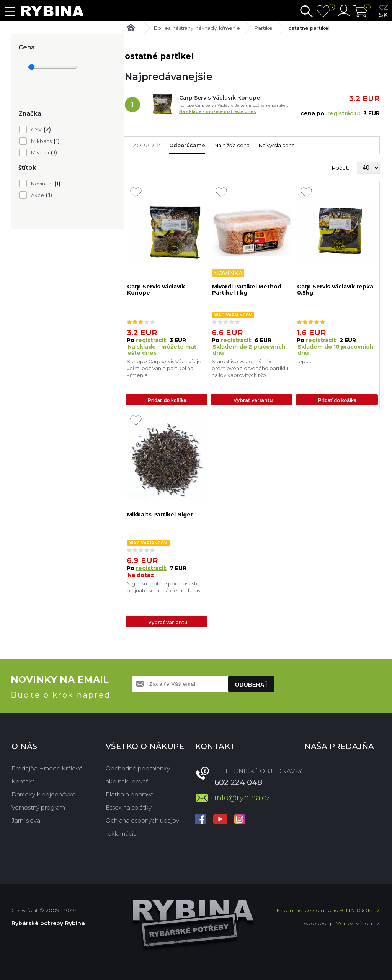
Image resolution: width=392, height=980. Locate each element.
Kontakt (23, 782)
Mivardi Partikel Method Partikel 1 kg (247, 290)
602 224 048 (238, 783)
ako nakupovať (127, 782)
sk (383, 15)
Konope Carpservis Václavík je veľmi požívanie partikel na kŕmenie (164, 368)
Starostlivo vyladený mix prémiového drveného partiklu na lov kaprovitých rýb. (250, 368)
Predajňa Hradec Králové (47, 769)
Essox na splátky (129, 808)
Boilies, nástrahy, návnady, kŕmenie (197, 28)
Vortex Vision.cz (358, 924)
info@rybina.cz (242, 798)
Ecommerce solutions (307, 911)
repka (304, 361)
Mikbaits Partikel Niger (160, 515)
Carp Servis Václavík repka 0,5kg (335, 290)
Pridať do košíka (167, 400)
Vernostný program (38, 808)
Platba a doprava (130, 795)
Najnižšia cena (232, 145)
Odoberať (252, 685)
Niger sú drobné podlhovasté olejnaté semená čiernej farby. (164, 587)
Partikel (264, 28)
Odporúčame (187, 145)
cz (384, 7)
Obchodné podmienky (138, 769)
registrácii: (151, 340)
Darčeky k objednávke (44, 795)
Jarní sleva (26, 821)
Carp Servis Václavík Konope (220, 98)
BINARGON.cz (359, 911)
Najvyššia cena (277, 145)
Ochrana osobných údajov (142, 821)
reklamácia (121, 834)
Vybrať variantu (253, 400)
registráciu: (344, 113)
